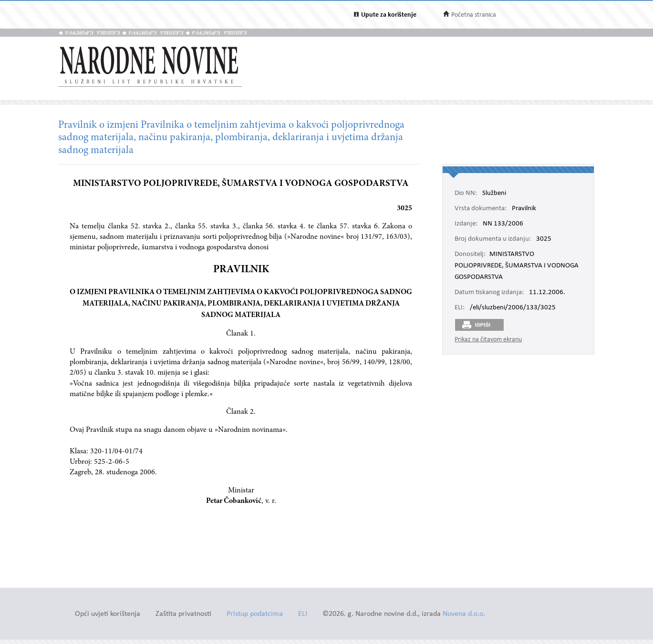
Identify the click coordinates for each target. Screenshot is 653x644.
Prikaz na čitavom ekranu (488, 340)
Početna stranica (474, 15)
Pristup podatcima (255, 614)
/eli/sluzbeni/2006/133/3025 (513, 308)
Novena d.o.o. (464, 614)
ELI (303, 614)
